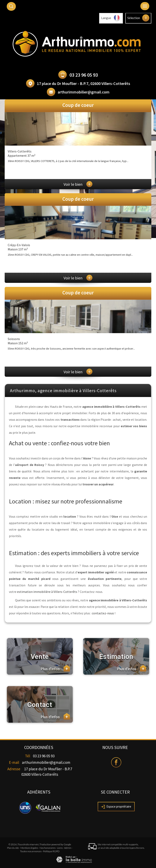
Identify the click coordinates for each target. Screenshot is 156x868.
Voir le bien (78, 184)
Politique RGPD (51, 851)
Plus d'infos (55, 668)
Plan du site (13, 848)
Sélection (134, 18)
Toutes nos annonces (31, 851)
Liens (60, 848)
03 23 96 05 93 (84, 75)
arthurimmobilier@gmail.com (84, 92)
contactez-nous (103, 613)
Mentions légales (29, 848)
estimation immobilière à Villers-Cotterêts (47, 592)
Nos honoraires (48, 848)
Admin (68, 848)
